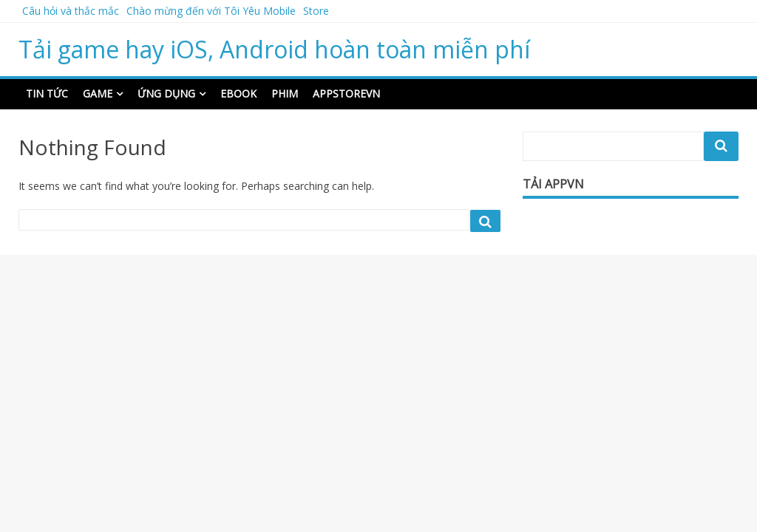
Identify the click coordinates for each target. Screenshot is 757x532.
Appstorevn (346, 93)
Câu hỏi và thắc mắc (71, 11)
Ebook (238, 93)
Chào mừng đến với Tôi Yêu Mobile (211, 11)
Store (316, 11)
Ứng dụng (166, 93)
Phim (285, 93)
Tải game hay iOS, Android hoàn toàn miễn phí (274, 49)
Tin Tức (47, 93)
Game (98, 93)
